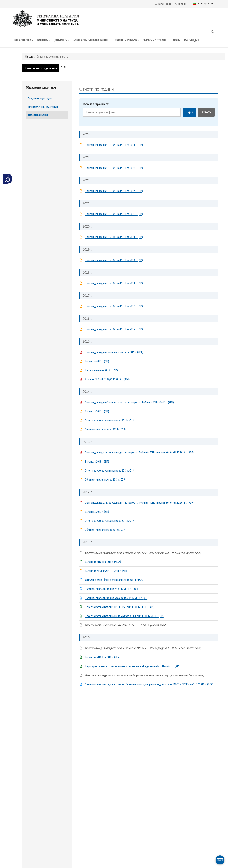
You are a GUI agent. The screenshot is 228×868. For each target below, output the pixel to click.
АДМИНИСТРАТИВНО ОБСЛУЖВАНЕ (95, 40)
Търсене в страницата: (96, 111)
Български (203, 3)
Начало (29, 64)
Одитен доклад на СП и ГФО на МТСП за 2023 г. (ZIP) (114, 175)
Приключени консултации (43, 114)
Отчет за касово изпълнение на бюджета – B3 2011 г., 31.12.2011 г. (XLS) (125, 623)
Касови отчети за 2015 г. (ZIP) (101, 378)
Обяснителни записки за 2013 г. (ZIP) (105, 487)
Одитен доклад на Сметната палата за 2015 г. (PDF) (114, 360)
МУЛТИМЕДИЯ (200, 40)
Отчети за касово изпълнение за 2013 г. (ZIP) (110, 478)
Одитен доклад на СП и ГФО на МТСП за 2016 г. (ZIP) (114, 337)
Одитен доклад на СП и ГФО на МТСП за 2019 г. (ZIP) (114, 268)
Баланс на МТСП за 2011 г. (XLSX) (103, 569)
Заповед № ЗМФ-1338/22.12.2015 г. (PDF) (107, 387)
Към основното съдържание (41, 76)
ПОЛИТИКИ (45, 40)
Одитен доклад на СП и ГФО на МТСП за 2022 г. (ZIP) (114, 198)
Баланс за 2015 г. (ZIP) (97, 369)
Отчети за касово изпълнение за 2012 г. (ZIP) (110, 528)
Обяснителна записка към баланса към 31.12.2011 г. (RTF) (117, 605)
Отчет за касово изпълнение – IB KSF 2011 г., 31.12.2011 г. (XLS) (120, 614)
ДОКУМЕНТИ (64, 40)
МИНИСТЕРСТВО (24, 40)
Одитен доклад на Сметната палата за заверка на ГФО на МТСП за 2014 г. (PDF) (129, 410)
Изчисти (206, 120)
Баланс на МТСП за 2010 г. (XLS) (102, 665)
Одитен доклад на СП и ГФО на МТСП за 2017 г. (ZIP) (114, 314)
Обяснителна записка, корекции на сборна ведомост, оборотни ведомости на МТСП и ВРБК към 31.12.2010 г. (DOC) (149, 692)
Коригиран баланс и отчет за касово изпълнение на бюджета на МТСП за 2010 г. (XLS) (133, 674)
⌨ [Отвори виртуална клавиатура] (220, 860)
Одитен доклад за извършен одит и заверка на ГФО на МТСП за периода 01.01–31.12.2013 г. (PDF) (139, 460)
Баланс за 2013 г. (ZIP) (97, 469)
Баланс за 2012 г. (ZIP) (97, 519)
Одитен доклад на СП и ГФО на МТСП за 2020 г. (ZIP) (114, 245)
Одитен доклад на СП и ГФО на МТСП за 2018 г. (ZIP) (114, 291)
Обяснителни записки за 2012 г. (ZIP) (105, 537)
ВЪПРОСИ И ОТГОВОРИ (163, 40)
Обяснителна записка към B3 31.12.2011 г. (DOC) (111, 596)
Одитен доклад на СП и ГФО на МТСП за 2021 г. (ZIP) (114, 221)
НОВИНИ (185, 40)
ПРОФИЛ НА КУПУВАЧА (132, 40)
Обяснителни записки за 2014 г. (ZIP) (105, 437)
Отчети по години (38, 123)
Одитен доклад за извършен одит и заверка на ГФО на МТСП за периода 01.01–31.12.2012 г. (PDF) (139, 510)
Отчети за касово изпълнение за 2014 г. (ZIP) (110, 428)
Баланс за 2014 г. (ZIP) (97, 419)
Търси (190, 120)
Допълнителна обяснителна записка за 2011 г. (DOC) (114, 587)
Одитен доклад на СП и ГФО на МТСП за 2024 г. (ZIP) (114, 152)
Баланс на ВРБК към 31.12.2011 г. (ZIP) (106, 578)
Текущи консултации (40, 106)
